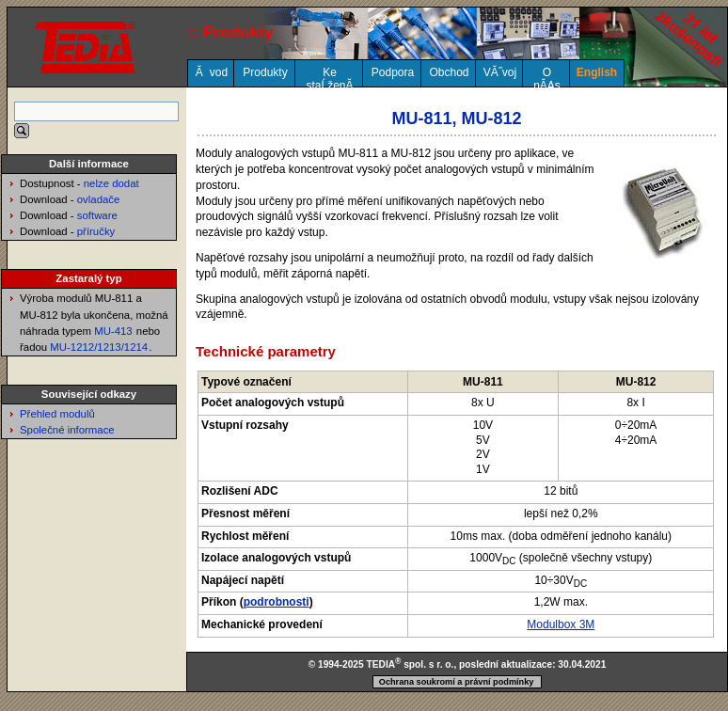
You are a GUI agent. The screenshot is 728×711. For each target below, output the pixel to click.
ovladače (99, 199)
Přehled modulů (57, 414)
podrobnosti (277, 602)
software (97, 215)
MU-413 (113, 331)
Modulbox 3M (561, 624)
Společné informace (67, 430)
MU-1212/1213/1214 (99, 347)
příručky (96, 231)
